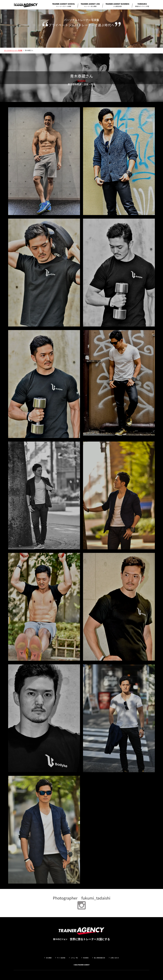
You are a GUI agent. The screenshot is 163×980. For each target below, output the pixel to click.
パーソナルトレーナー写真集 (13, 50)
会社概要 (49, 958)
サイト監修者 (61, 958)
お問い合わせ (115, 958)
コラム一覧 (74, 958)
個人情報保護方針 (100, 958)
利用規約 (86, 958)
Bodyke (82, 81)
